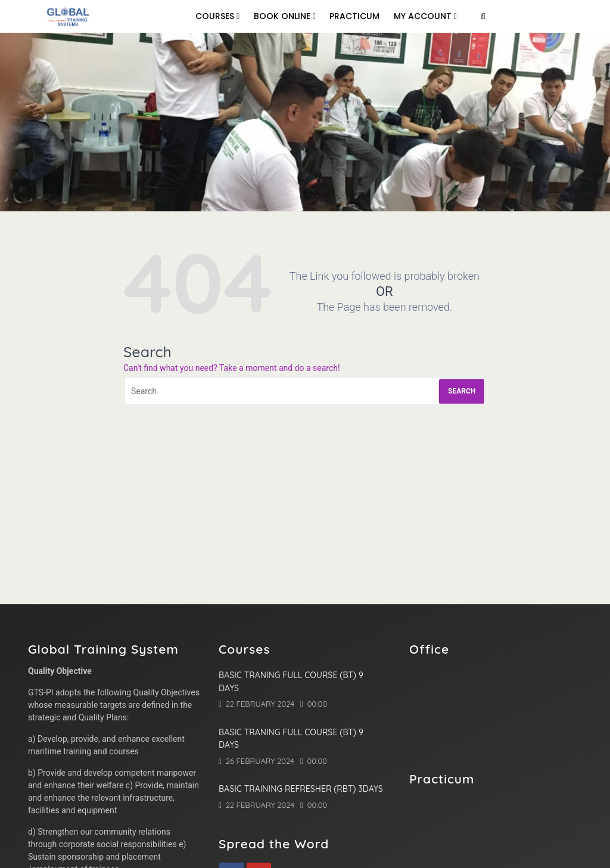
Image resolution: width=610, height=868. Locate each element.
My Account (425, 16)
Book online (285, 16)
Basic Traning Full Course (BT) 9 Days (291, 682)
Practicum (354, 16)
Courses (217, 16)
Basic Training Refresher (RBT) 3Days (301, 789)
